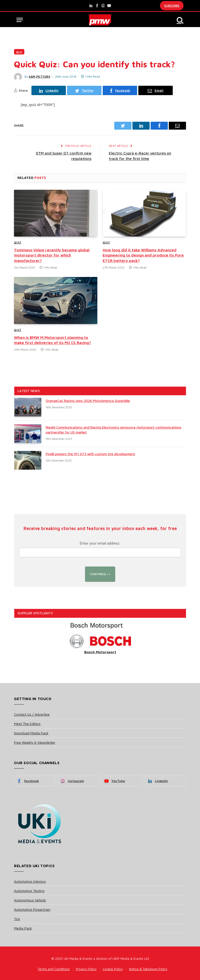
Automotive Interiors (30, 881)
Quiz (19, 52)
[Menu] (20, 20)
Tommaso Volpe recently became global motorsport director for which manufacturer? (52, 255)
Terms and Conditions (54, 969)
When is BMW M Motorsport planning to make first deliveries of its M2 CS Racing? (52, 340)
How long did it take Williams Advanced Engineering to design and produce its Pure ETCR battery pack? (143, 255)
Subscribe (172, 6)
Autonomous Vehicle (30, 900)
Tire (17, 919)
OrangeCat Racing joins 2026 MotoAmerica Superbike (88, 401)
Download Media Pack (31, 733)
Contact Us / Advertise (32, 714)
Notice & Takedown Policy (148, 969)
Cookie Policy (113, 969)
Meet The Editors (27, 724)
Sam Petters (40, 77)
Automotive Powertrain (32, 909)
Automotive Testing (29, 891)
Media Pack (23, 928)
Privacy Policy (86, 969)
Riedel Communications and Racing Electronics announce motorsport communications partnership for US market (114, 430)
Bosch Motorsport (100, 652)
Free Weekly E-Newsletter (35, 742)
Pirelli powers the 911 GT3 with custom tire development (90, 454)
